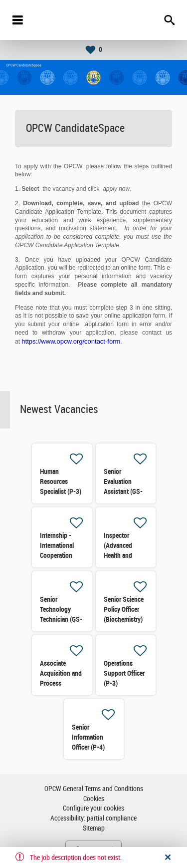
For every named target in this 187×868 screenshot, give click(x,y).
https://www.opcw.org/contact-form (71, 341)
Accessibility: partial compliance (93, 818)
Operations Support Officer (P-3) (124, 673)
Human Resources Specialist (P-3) (61, 481)
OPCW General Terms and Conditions (94, 789)
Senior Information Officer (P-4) (88, 737)
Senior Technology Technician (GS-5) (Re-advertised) (61, 619)
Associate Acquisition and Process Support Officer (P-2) (61, 683)
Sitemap (94, 828)
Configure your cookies (93, 808)
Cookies (94, 799)
